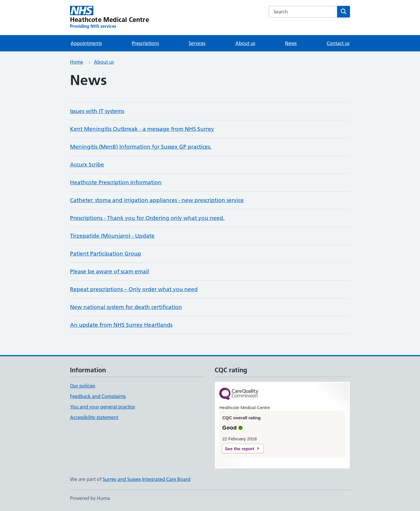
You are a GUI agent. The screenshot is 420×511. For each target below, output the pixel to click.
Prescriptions (145, 43)
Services (197, 43)
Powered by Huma (90, 498)
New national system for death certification (126, 307)
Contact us (338, 43)
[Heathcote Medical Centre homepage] (110, 18)
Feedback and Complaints (98, 396)
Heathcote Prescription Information (116, 182)
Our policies (83, 386)
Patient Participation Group (106, 254)
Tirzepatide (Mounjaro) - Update (112, 236)
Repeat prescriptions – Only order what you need (134, 289)
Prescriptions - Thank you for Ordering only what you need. (147, 218)
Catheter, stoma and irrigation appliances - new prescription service (157, 200)
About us (245, 43)
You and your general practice (103, 407)
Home (77, 62)
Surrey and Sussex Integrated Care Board (147, 479)
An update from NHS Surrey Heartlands (121, 325)
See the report (240, 449)
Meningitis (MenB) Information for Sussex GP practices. (141, 147)
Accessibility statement (94, 417)
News (291, 43)
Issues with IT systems (97, 111)
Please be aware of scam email (110, 271)
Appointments (86, 43)
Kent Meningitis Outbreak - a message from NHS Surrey (142, 129)
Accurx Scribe (87, 165)
